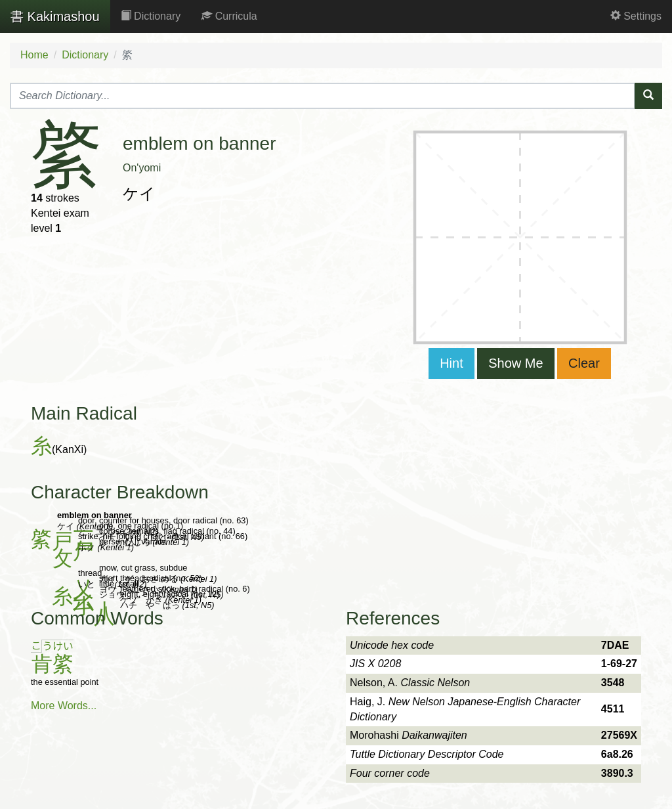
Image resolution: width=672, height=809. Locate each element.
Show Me (515, 363)
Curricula (229, 16)
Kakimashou (55, 16)
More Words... (64, 706)
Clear (584, 363)
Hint (451, 363)
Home (34, 55)
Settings (636, 16)
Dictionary (151, 16)
